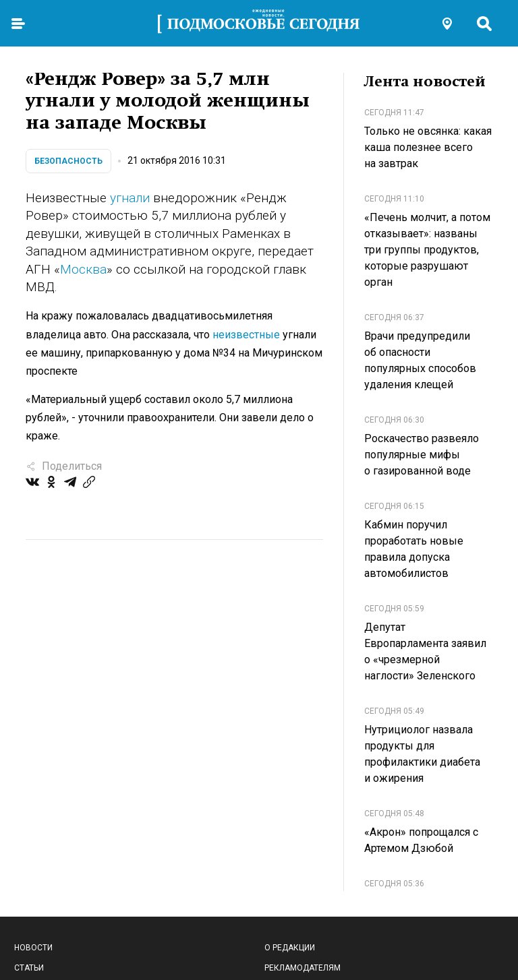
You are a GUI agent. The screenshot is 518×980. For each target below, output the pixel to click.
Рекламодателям (303, 968)
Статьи (29, 968)
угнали (130, 198)
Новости (33, 948)
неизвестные (246, 335)
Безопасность (68, 161)
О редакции (290, 948)
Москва (83, 269)
